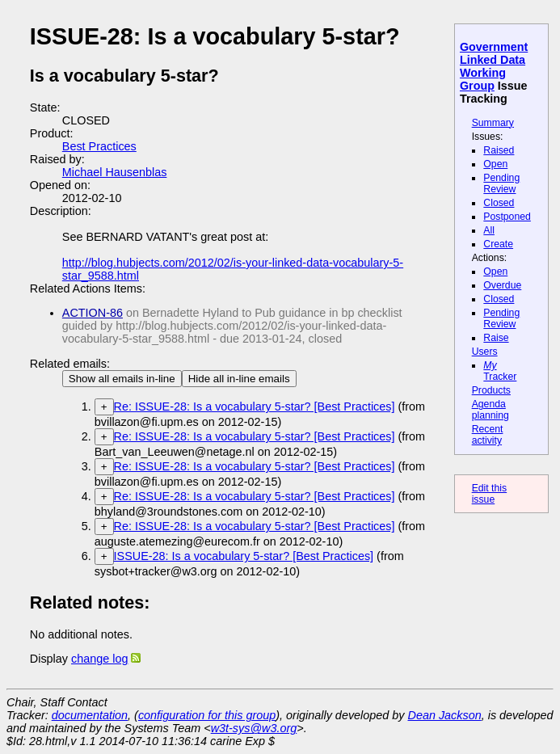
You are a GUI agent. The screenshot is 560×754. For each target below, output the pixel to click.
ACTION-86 (93, 313)
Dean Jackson (445, 715)
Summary (493, 123)
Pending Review (501, 183)
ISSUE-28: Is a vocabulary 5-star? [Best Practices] (244, 556)
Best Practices (99, 146)
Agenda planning (491, 410)
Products (491, 390)
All (489, 230)
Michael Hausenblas (115, 172)
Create (498, 244)
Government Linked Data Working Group (494, 66)
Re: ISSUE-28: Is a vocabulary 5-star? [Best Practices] (255, 406)
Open (495, 164)
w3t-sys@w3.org (254, 728)
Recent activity (488, 435)
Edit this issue (490, 494)
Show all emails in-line (122, 379)
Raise (496, 338)
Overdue (502, 285)
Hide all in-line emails (239, 379)
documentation (90, 715)
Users (485, 352)
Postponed (507, 217)
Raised (499, 150)
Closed (499, 203)
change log (99, 659)
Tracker (500, 371)
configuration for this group (207, 715)
